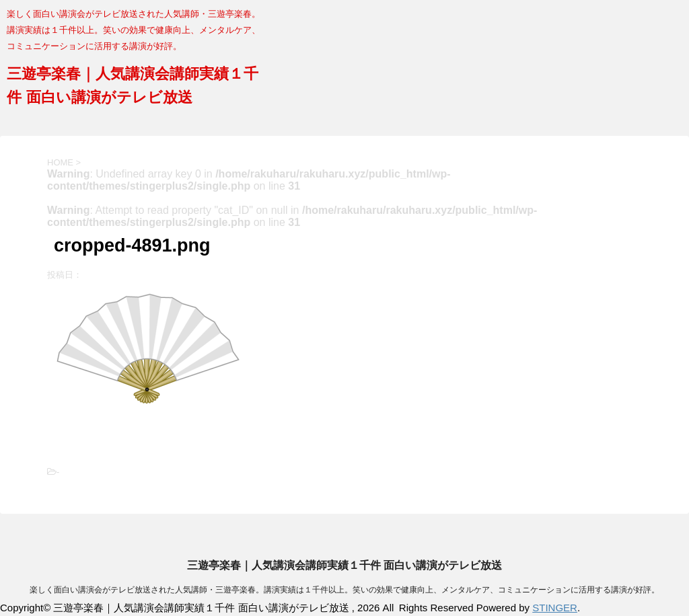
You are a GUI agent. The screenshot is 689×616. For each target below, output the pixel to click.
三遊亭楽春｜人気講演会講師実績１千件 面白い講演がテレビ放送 (344, 565)
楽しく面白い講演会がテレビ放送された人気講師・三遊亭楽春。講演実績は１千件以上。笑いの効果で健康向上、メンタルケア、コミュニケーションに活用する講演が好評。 (344, 590)
